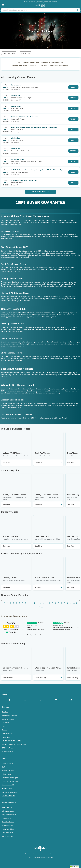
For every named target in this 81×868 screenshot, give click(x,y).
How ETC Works (7, 789)
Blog (3, 726)
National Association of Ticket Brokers (14, 744)
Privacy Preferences (8, 796)
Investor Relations (8, 752)
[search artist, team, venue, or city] (40, 10)
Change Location (9, 53)
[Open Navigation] (3, 5)
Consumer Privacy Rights (10, 778)
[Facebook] (10, 700)
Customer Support (8, 763)
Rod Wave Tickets (8, 826)
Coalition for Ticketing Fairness (12, 741)
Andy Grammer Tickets (9, 815)
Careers (5, 730)
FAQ (3, 767)
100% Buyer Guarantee (9, 716)
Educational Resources (9, 792)
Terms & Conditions (8, 771)
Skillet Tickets (6, 818)
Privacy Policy (6, 774)
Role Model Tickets (8, 829)
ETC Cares (5, 723)
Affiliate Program (7, 734)
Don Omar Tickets (8, 833)
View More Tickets (40, 192)
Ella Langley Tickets (8, 811)
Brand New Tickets (8, 822)
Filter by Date (26, 53)
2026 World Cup (7, 807)
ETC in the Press (7, 748)
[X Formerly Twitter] (25, 700)
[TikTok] (71, 700)
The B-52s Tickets (8, 836)
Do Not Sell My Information (10, 781)
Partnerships (6, 737)
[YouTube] (56, 700)
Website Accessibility (9, 785)
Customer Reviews (8, 719)
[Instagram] (41, 700)
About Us (5, 712)
